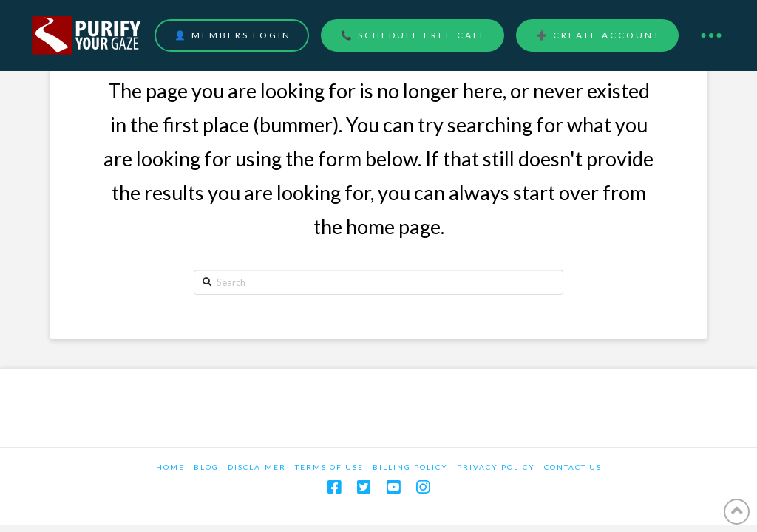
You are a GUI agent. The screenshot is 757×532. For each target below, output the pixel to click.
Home (170, 467)
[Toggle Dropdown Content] (711, 35)
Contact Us (573, 467)
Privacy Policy (496, 467)
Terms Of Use (329, 467)
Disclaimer (257, 467)
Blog (206, 467)
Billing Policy (410, 467)
